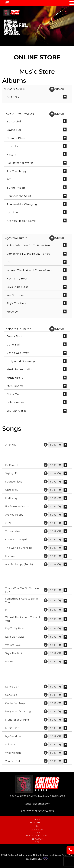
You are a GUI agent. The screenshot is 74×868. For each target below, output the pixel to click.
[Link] (52, 89)
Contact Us (37, 839)
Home (37, 820)
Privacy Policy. (61, 855)
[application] (65, 97)
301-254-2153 (46, 811)
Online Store (37, 829)
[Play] (65, 97)
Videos (37, 833)
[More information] (46, 445)
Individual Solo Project (37, 836)
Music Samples (37, 823)
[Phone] (70, 853)
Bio (37, 826)
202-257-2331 (29, 811)
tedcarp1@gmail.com (37, 804)
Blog (37, 842)
